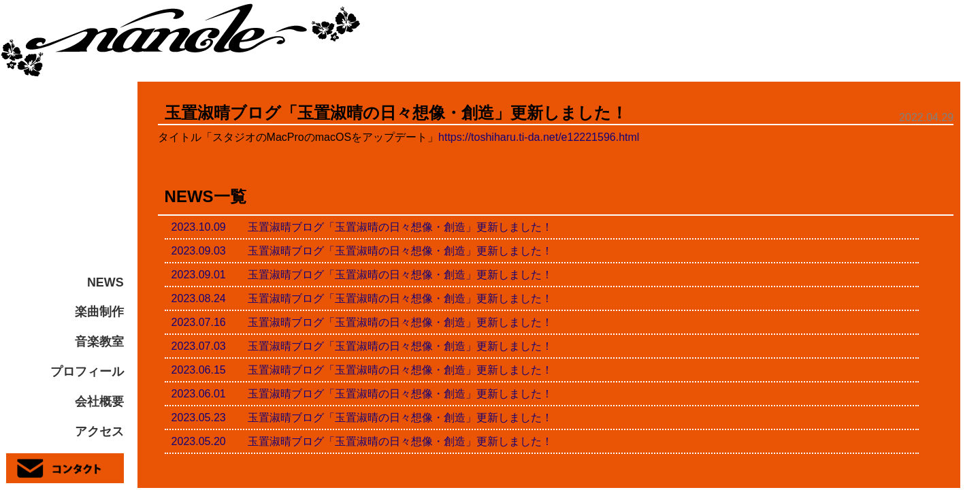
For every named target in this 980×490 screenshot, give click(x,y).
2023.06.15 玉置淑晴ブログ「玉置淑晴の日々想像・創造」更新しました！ (362, 370)
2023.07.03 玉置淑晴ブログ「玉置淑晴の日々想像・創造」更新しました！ (362, 346)
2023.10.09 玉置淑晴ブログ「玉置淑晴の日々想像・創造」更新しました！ (362, 227)
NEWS (105, 282)
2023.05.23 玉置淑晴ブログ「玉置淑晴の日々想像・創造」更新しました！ (362, 418)
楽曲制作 (99, 312)
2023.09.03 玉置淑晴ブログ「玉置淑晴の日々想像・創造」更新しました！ (362, 251)
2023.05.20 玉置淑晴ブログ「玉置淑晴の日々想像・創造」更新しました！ (362, 441)
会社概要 (99, 402)
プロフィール (87, 372)
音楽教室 (99, 342)
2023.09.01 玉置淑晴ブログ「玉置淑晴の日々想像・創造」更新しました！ (362, 275)
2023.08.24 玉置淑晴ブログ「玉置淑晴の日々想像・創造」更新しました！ (362, 298)
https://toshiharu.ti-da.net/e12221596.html (539, 137)
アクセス (99, 431)
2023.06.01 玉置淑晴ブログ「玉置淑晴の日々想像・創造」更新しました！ (362, 394)
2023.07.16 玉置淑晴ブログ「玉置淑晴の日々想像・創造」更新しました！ (362, 322)
